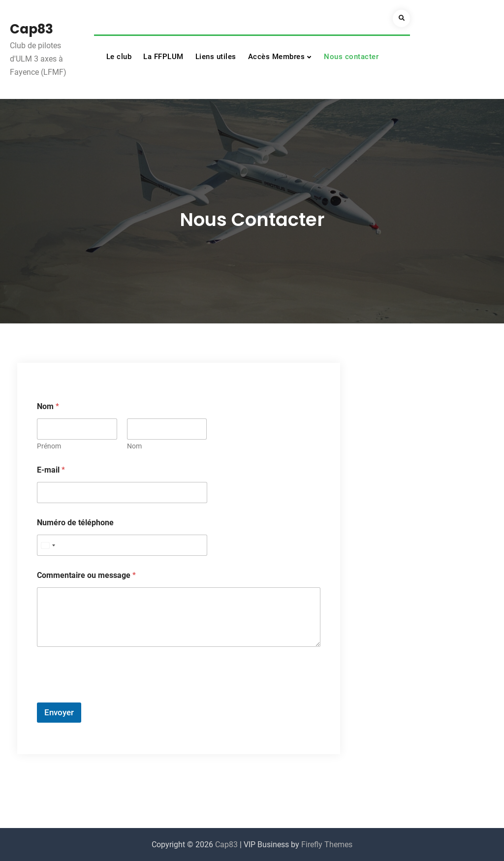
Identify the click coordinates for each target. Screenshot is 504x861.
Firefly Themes (327, 845)
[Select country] (48, 545)
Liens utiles (216, 57)
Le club (119, 57)
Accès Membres (277, 57)
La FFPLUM (163, 57)
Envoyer (59, 712)
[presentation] (112, 696)
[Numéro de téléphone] (122, 545)
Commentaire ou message (86, 575)
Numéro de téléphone (75, 523)
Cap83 (31, 29)
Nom (134, 446)
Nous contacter (351, 57)
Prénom (49, 446)
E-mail (51, 470)
